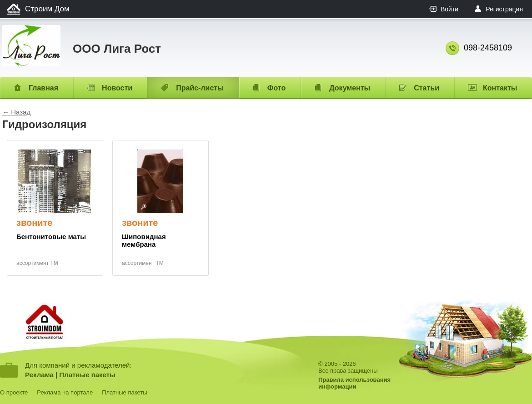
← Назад (16, 112)
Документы (350, 88)
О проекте (14, 392)
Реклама (39, 375)
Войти (449, 9)
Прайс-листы (200, 88)
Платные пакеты (87, 375)
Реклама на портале (65, 392)
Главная (43, 88)
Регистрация (504, 9)
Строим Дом (47, 9)
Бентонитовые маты (51, 237)
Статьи (427, 88)
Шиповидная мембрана (144, 240)
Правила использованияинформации (354, 383)
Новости (117, 88)
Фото (276, 88)
